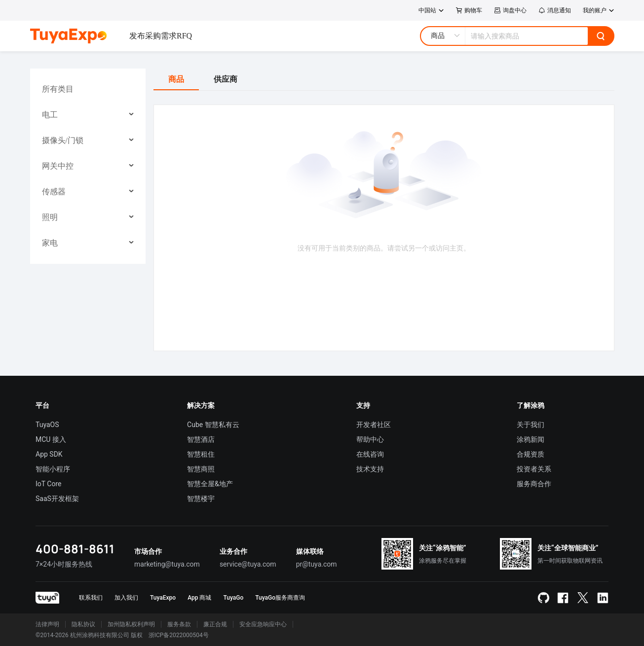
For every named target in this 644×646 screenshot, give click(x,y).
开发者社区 (374, 425)
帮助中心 (370, 439)
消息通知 (555, 10)
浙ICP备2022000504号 (179, 635)
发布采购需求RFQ (161, 36)
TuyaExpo (163, 598)
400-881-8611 (75, 549)
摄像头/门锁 (63, 140)
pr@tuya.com (317, 564)
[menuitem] (88, 89)
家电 (50, 243)
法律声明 (47, 624)
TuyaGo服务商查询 (280, 598)
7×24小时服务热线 (64, 564)
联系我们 (91, 598)
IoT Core (48, 484)
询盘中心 (510, 10)
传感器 (54, 192)
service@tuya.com (248, 564)
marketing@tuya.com (167, 564)
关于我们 (530, 425)
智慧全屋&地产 (210, 484)
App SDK (49, 454)
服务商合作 (534, 484)
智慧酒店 (201, 439)
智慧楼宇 (201, 499)
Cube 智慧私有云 (213, 425)
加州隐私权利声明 (131, 624)
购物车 (469, 10)
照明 (50, 217)
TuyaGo (233, 598)
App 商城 (199, 598)
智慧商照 (201, 469)
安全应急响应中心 (263, 624)
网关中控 (58, 166)
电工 (50, 115)
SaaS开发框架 (57, 499)
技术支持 (370, 469)
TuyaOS (47, 425)
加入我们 (126, 598)
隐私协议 (83, 624)
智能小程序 (53, 469)
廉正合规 (215, 624)
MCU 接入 (51, 439)
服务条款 (179, 624)
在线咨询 (370, 454)
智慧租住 (201, 454)
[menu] (88, 166)
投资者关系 (534, 469)
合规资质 (530, 454)
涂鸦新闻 (530, 439)
